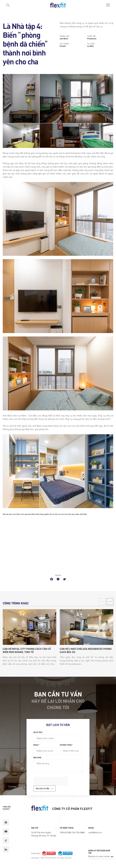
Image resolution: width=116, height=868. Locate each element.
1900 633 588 (65, 832)
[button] (110, 602)
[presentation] (51, 781)
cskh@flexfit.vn (95, 832)
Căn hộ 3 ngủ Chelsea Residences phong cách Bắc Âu (86, 650)
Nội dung (37, 757)
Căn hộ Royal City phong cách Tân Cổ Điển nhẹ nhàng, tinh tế (27, 650)
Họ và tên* (38, 732)
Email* (36, 745)
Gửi (112, 857)
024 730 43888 (78, 832)
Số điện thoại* (66, 745)
